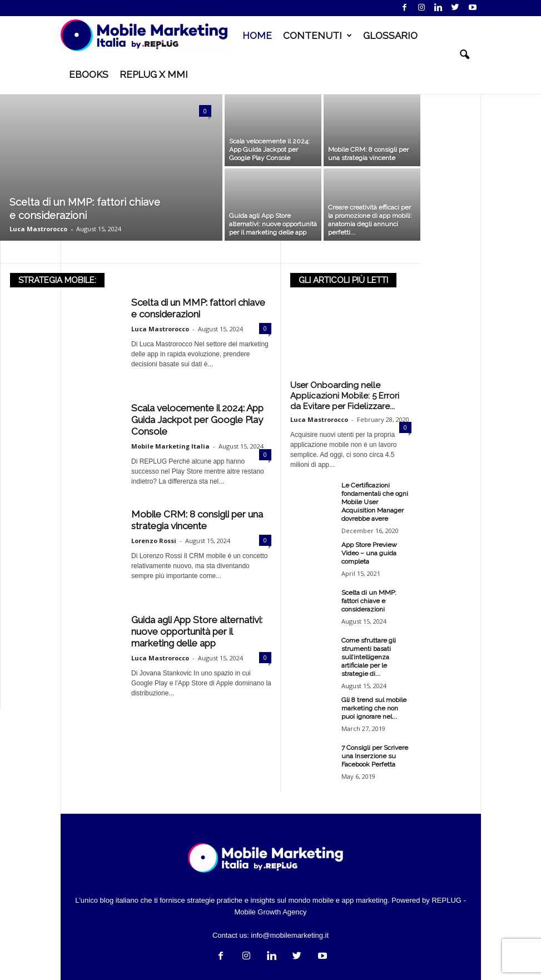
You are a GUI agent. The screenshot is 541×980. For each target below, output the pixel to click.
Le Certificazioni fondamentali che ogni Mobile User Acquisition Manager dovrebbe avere (375, 502)
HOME (257, 36)
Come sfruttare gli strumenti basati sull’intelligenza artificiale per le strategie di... (369, 657)
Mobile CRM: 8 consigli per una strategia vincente (197, 520)
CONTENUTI (317, 36)
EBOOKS (89, 74)
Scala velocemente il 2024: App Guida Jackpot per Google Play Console (197, 420)
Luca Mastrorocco (38, 229)
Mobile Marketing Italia (170, 446)
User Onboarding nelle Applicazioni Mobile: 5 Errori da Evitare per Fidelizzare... (345, 396)
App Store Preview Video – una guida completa (369, 553)
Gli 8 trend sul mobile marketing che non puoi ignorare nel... (374, 708)
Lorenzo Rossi (154, 541)
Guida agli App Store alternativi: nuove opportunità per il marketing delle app (197, 631)
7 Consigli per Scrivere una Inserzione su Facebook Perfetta (375, 756)
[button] (464, 55)
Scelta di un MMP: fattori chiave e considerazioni (198, 308)
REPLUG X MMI (154, 74)
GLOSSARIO (390, 36)
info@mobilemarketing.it (290, 935)
